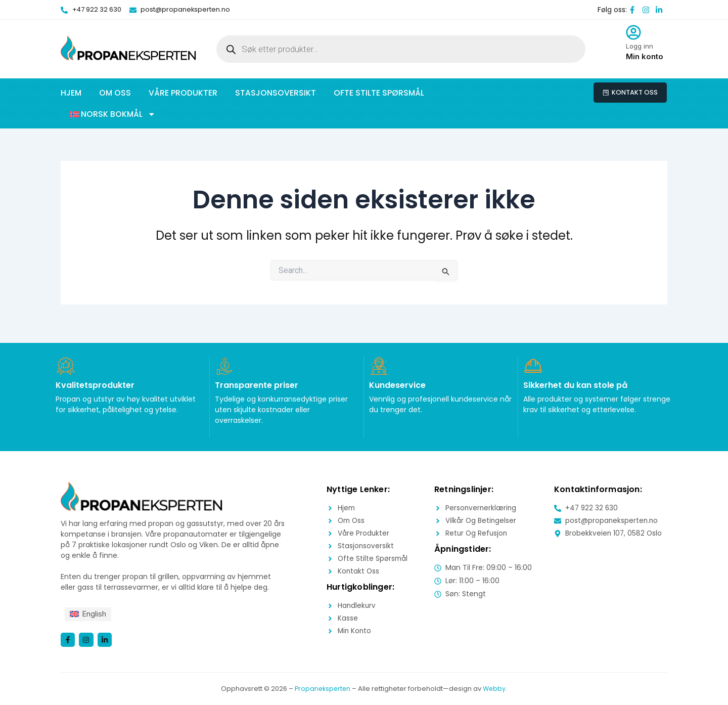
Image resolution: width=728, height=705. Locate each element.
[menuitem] (89, 613)
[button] (113, 114)
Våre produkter (183, 93)
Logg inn (640, 46)
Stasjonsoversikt (276, 93)
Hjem (71, 93)
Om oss (115, 93)
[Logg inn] (633, 32)
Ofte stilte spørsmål (379, 93)
